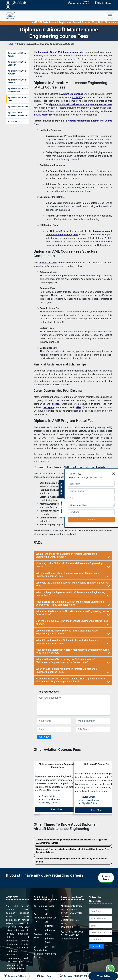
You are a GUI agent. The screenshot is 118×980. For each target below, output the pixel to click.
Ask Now (44, 737)
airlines (56, 404)
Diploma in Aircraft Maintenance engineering (61, 52)
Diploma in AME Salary (18, 107)
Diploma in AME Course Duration (18, 72)
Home (10, 44)
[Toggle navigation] (110, 16)
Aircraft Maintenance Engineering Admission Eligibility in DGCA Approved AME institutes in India (72, 841)
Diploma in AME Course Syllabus (18, 81)
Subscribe (96, 946)
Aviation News (38, 934)
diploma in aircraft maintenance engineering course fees (81, 104)
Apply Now (12, 121)
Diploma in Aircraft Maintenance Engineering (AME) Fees (46, 44)
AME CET (77, 97)
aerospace (49, 407)
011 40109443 (70, 935)
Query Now (106, 878)
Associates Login (39, 918)
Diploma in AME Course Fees (18, 99)
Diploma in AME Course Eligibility (18, 63)
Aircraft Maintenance (72, 94)
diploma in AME (48, 263)
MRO (78, 407)
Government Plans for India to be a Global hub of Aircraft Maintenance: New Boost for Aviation (73, 851)
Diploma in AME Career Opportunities (18, 90)
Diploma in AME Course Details (18, 55)
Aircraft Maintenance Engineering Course (90, 121)
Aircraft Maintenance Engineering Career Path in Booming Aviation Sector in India (72, 860)
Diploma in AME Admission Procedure (17, 114)
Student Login (103, 3)
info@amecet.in (70, 939)
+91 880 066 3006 (72, 932)
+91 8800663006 (79, 3)
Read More (57, 810)
